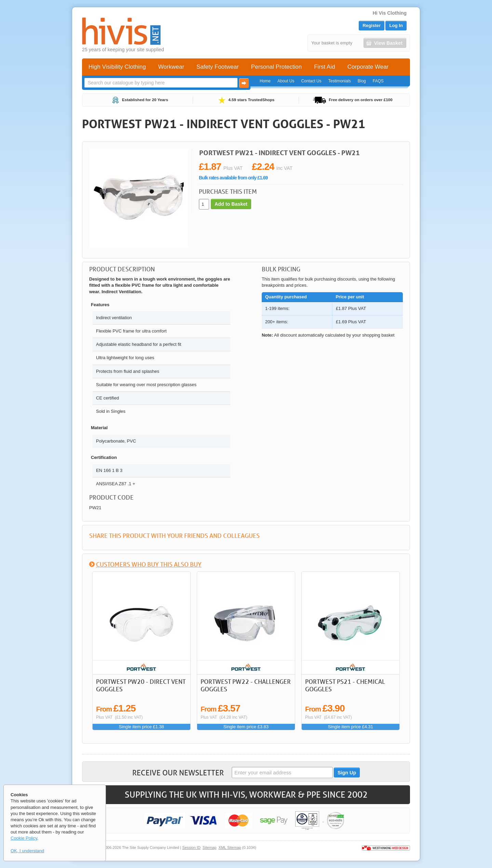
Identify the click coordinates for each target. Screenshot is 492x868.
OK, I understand (27, 851)
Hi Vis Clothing (390, 13)
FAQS (378, 81)
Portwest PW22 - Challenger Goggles (246, 685)
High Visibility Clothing (117, 67)
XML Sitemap (230, 847)
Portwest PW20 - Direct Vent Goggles (141, 685)
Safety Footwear (218, 67)
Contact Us (311, 81)
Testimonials (340, 81)
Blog (362, 81)
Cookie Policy (24, 838)
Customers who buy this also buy (149, 564)
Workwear (171, 67)
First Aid (324, 67)
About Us (286, 81)
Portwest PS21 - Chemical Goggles (345, 685)
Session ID (191, 847)
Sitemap (210, 847)
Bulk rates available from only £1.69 (233, 178)
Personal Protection (276, 67)
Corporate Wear (368, 67)
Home (265, 81)
